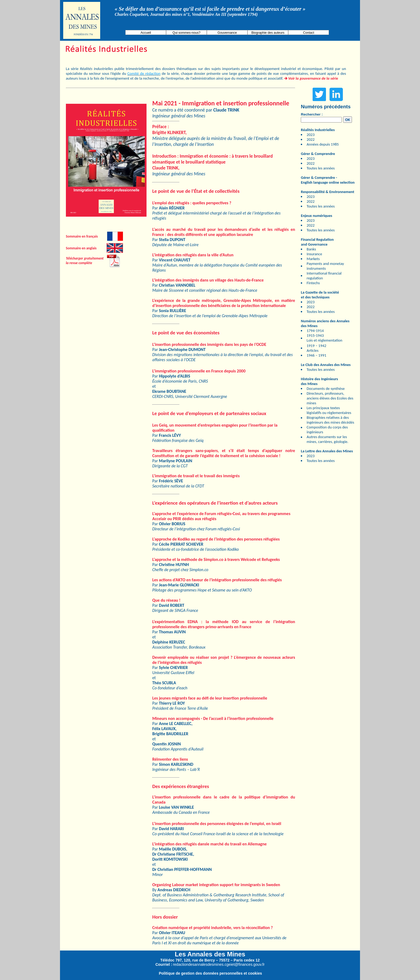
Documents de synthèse (326, 389)
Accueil (146, 33)
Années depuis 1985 (323, 144)
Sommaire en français (82, 236)
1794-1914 (315, 331)
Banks (311, 249)
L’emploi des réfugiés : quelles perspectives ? (192, 203)
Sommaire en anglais (81, 248)
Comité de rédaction (144, 73)
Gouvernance (227, 33)
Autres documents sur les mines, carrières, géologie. (328, 439)
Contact (308, 33)
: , (169, 130)
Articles (313, 350)
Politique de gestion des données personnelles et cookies (210, 973)
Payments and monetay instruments (325, 266)
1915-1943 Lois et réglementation (325, 338)
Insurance (314, 254)
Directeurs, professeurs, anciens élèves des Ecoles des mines (330, 398)
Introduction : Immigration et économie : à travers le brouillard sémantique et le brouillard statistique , (212, 162)
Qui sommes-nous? (186, 33)
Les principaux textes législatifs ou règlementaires (329, 410)
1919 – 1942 (316, 346)
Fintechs (313, 283)
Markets (313, 259)
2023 (311, 135)
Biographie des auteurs (268, 33)
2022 (311, 139)
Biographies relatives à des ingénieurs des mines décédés (330, 420)
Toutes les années (321, 168)
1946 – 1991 (316, 355)
